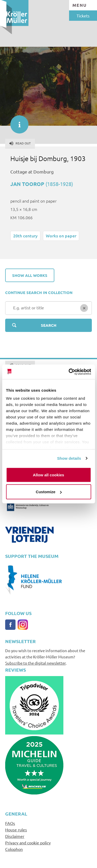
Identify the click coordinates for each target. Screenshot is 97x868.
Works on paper (61, 236)
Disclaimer (15, 836)
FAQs (10, 823)
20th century (25, 236)
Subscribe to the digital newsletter (35, 663)
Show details (69, 458)
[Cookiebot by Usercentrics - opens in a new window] (69, 372)
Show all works (30, 275)
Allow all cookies (48, 475)
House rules (16, 830)
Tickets (83, 16)
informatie (17, 122)
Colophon (14, 849)
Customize (49, 492)
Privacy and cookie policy (28, 843)
